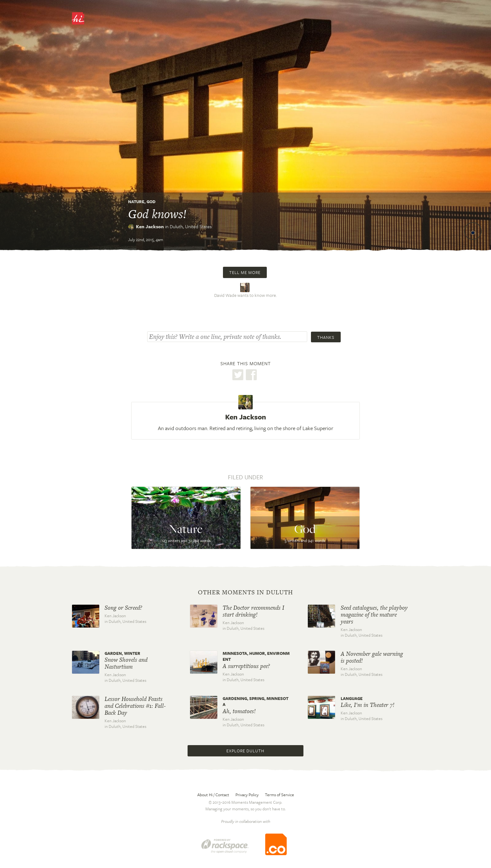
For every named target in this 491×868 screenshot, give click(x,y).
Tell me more (245, 272)
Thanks (326, 337)
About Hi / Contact (213, 795)
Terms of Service (279, 795)
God (151, 202)
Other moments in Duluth (246, 592)
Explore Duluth (245, 751)
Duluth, (191, 226)
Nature (136, 202)
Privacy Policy (247, 795)
